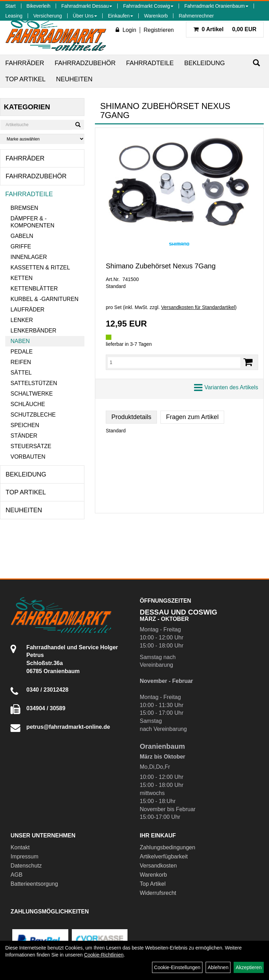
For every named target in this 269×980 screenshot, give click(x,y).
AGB (16, 875)
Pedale (22, 352)
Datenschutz (26, 866)
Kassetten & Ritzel (40, 268)
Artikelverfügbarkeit (164, 856)
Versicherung (48, 16)
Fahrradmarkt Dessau (87, 6)
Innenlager (29, 257)
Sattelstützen (34, 383)
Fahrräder (25, 63)
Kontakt (20, 847)
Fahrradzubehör (85, 63)
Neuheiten (74, 79)
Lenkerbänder (33, 331)
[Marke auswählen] (42, 139)
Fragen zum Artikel (192, 417)
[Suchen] (256, 63)
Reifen (21, 362)
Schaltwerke (32, 394)
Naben (20, 341)
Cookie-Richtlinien (104, 955)
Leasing (14, 16)
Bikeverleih (39, 6)
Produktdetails (131, 417)
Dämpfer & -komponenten (32, 222)
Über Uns (85, 16)
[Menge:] (174, 362)
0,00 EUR (225, 29)
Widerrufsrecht (158, 893)
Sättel (21, 373)
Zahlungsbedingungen (167, 847)
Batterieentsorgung (34, 884)
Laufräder (27, 310)
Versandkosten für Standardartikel (198, 307)
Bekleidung (205, 63)
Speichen (25, 425)
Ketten (22, 278)
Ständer (24, 436)
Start (11, 6)
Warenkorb (156, 16)
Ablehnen (218, 967)
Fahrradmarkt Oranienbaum (216, 6)
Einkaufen (120, 16)
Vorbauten (28, 457)
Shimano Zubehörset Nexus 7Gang (161, 266)
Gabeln (22, 236)
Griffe (21, 246)
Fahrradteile (150, 63)
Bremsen (24, 208)
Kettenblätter (34, 289)
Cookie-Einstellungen (177, 967)
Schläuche (28, 404)
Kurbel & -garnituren (44, 299)
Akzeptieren (249, 967)
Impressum (24, 856)
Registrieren (159, 30)
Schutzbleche (33, 415)
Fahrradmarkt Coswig (148, 6)
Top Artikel (25, 79)
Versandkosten (158, 866)
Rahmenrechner (196, 16)
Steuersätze (31, 446)
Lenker (22, 320)
